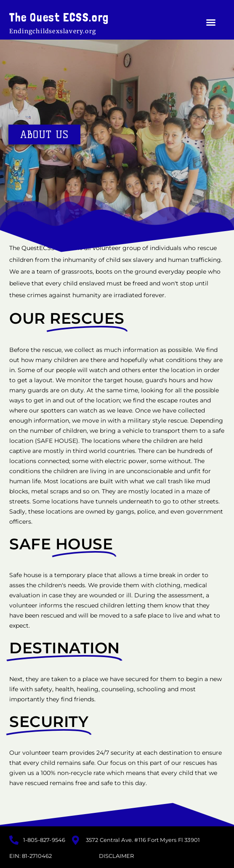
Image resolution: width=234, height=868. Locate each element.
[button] (211, 22)
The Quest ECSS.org (59, 17)
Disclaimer (116, 856)
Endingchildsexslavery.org (53, 31)
